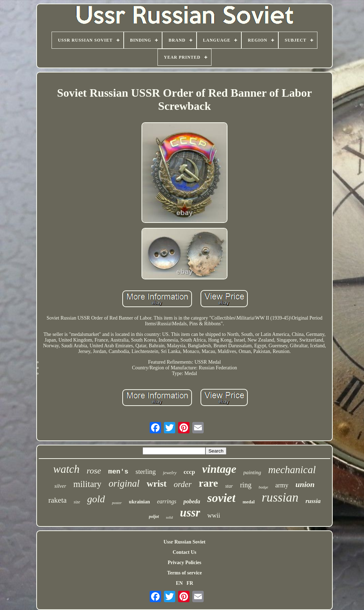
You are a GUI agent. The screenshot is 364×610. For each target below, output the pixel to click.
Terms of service (184, 573)
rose (94, 471)
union (305, 484)
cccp (189, 472)
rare (208, 483)
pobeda (192, 501)
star (229, 486)
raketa (57, 500)
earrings (167, 501)
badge (263, 487)
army (282, 485)
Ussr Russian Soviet (184, 542)
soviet (221, 498)
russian (280, 497)
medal (248, 502)
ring (246, 485)
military (87, 484)
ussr (190, 513)
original (124, 483)
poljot (154, 517)
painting (252, 472)
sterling (146, 472)
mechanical (292, 470)
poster (117, 503)
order (183, 484)
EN (179, 583)
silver (60, 486)
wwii (214, 515)
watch (66, 469)
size (77, 502)
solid (169, 517)
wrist (156, 484)
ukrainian (140, 502)
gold (96, 499)
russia (313, 501)
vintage (219, 469)
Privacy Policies (184, 563)
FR (190, 583)
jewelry (170, 473)
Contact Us (185, 552)
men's (118, 472)
